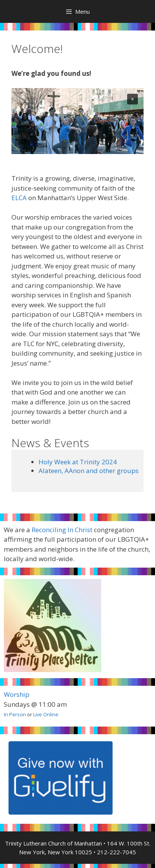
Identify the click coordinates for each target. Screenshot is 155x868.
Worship (17, 694)
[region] (77, 121)
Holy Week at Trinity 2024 (78, 462)
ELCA (19, 198)
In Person (15, 714)
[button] (132, 99)
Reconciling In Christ (62, 530)
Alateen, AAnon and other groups (89, 471)
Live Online (46, 714)
